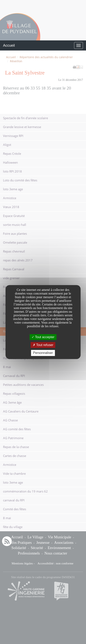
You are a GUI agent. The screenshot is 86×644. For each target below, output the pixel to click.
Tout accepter (43, 337)
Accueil (9, 45)
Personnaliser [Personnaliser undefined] (43, 353)
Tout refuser (43, 345)
